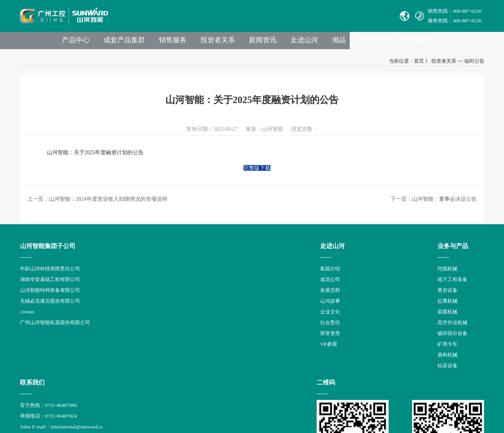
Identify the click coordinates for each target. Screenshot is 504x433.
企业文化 (127, 320)
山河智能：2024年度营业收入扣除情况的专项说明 (110, 206)
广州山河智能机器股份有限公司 (56, 331)
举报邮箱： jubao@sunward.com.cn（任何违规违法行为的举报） (298, 331)
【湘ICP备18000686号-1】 (325, 398)
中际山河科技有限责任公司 (51, 277)
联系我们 (241, 254)
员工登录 (265, 352)
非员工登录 (291, 352)
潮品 (382, 43)
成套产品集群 (160, 43)
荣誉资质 (127, 341)
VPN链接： (242, 352)
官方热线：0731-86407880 (257, 277)
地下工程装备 (188, 287)
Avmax (28, 320)
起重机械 (183, 309)
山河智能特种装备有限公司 (51, 298)
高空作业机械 (188, 331)
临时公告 (473, 64)
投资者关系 (256, 43)
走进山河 (346, 43)
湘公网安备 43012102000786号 (259, 398)
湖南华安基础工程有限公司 (51, 287)
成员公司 (127, 287)
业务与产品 (188, 254)
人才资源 (418, 43)
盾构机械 (183, 363)
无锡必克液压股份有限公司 (51, 309)
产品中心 (110, 43)
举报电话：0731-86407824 (257, 287)
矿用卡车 (183, 352)
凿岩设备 (183, 298)
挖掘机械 (183, 277)
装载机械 (183, 320)
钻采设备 (183, 374)
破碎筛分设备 (188, 341)
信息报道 (127, 363)
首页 (417, 64)
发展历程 (127, 298)
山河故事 (127, 309)
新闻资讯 (303, 43)
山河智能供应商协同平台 (256, 363)
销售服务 (210, 43)
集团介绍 (127, 277)
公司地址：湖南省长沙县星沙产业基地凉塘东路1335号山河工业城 (301, 341)
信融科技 (391, 398)
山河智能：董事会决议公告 (443, 206)
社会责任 (127, 331)
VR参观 (125, 352)
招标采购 (461, 43)
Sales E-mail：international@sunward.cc (270, 298)
